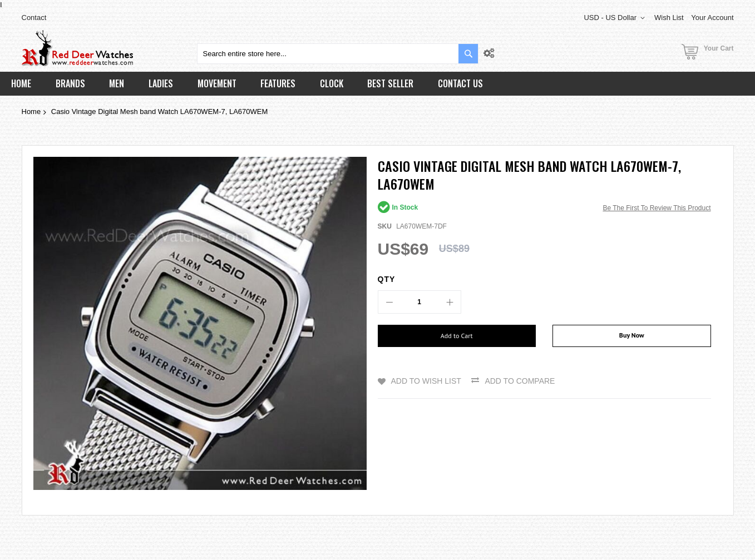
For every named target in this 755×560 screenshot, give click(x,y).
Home (31, 111)
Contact (34, 18)
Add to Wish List (426, 381)
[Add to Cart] (457, 336)
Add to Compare (520, 381)
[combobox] (338, 54)
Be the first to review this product (657, 208)
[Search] (468, 54)
